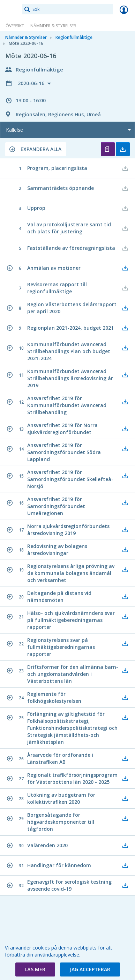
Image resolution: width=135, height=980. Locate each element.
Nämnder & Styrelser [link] (53, 26)
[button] (36, 149)
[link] (11, 9)
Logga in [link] (124, 9)
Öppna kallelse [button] (108, 149)
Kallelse (14, 130)
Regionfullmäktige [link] (74, 37)
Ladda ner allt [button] (123, 149)
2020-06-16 (32, 83)
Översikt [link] (15, 26)
